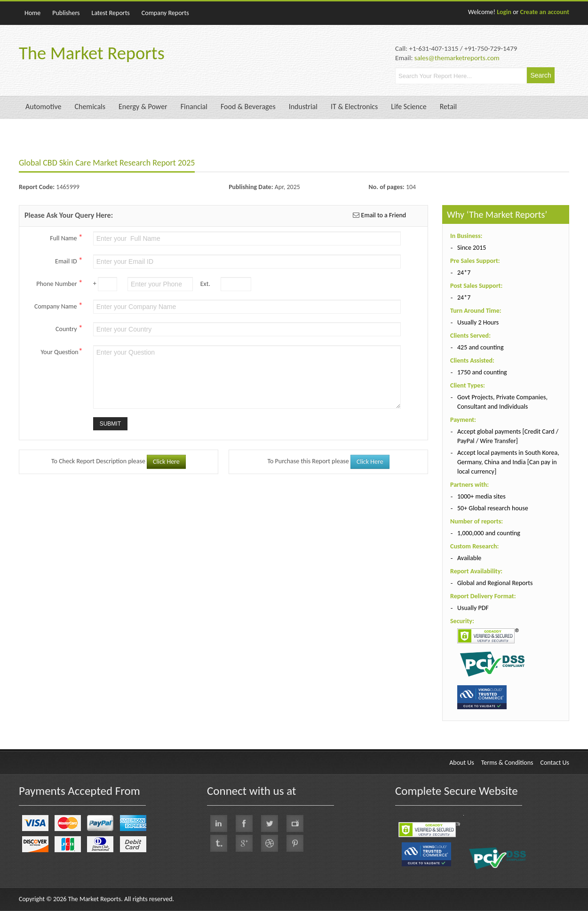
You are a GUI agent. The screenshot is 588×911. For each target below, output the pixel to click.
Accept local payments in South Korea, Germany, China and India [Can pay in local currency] (508, 462)
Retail (448, 107)
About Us (462, 763)
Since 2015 (472, 248)
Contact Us (555, 763)
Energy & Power (143, 107)
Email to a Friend (383, 215)
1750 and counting (482, 372)
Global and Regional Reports (495, 583)
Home (32, 13)
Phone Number (59, 283)
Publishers (66, 13)
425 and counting (481, 347)
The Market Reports (92, 53)
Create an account (545, 12)
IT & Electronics (354, 107)
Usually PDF (473, 608)
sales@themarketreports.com (457, 58)
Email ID (69, 261)
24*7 (464, 273)
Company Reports (165, 13)
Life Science (409, 107)
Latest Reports (111, 13)
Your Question (62, 351)
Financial (194, 107)
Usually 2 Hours (478, 322)
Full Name (66, 238)
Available (469, 558)
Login (504, 12)
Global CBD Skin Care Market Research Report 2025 (107, 163)
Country (69, 328)
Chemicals (90, 107)
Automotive (43, 107)
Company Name (59, 306)
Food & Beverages (248, 107)
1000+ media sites (481, 496)
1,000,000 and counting (489, 533)
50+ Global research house (493, 508)
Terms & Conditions (507, 763)
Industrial (303, 107)
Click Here (166, 462)
